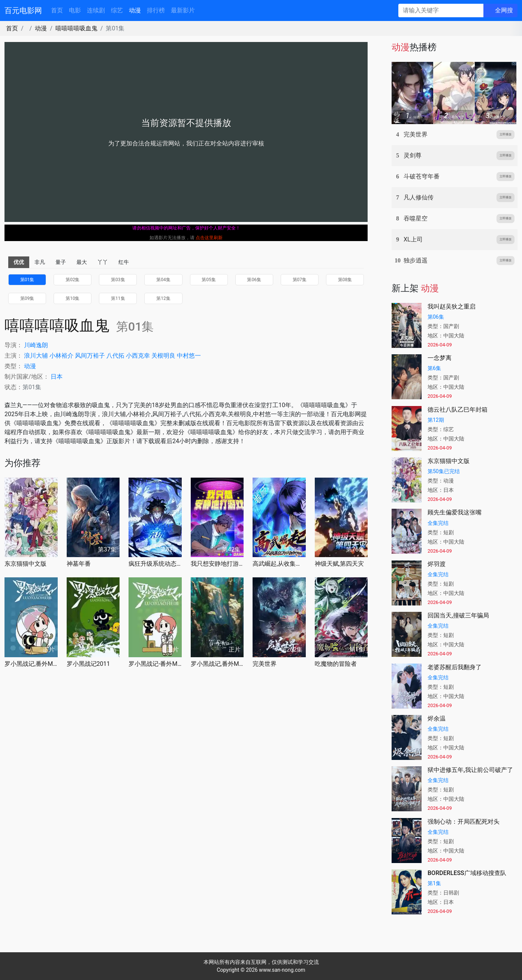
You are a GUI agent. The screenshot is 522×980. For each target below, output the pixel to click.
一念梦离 (440, 358)
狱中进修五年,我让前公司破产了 (470, 770)
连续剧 (96, 10)
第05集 (209, 280)
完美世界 (265, 664)
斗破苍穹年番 (422, 176)
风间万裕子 (90, 356)
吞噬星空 (416, 218)
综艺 (117, 10)
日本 (57, 377)
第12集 (163, 298)
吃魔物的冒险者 (336, 664)
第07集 (300, 280)
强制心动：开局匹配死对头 (464, 822)
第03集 (118, 280)
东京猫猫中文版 (25, 564)
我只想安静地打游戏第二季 (217, 564)
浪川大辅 (36, 356)
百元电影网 (23, 10)
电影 (75, 10)
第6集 (434, 368)
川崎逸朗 (36, 345)
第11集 (118, 298)
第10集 (73, 298)
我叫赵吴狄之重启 (452, 306)
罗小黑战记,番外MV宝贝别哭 (217, 664)
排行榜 (156, 10)
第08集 (345, 280)
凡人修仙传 (419, 197)
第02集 (73, 280)
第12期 (436, 420)
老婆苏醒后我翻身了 (455, 667)
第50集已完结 (444, 471)
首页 (57, 10)
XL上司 (413, 239)
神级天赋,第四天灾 (339, 564)
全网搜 (504, 10)
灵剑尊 (413, 155)
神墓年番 (79, 564)
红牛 (124, 262)
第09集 (27, 298)
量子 (61, 262)
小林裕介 (61, 356)
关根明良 (163, 356)
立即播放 (506, 134)
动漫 (135, 10)
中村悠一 (189, 356)
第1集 (434, 883)
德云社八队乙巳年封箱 (458, 410)
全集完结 (438, 523)
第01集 (27, 280)
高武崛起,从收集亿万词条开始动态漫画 (279, 564)
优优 (19, 262)
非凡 (40, 262)
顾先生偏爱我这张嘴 (455, 512)
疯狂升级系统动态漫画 (155, 564)
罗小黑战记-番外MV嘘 (155, 664)
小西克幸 (138, 356)
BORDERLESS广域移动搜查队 (467, 873)
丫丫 (103, 262)
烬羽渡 (437, 564)
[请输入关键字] (441, 10)
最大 (82, 262)
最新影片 (183, 10)
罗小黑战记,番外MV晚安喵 (31, 664)
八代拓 (115, 356)
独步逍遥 (416, 260)
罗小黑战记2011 (88, 664)
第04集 (163, 280)
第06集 (254, 280)
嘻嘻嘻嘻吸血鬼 (76, 28)
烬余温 (437, 719)
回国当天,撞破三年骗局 (458, 615)
